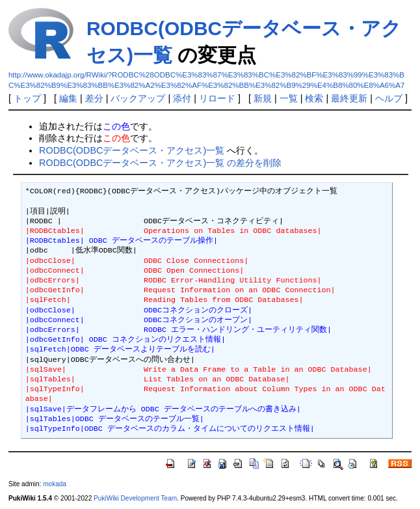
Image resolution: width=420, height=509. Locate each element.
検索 (314, 98)
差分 (94, 98)
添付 (182, 98)
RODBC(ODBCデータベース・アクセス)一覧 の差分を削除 (160, 163)
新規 (263, 98)
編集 (68, 98)
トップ (27, 98)
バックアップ (138, 98)
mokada (55, 484)
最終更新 (349, 98)
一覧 (289, 98)
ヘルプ (389, 98)
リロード (217, 98)
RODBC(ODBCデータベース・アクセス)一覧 (132, 150)
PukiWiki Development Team (135, 498)
